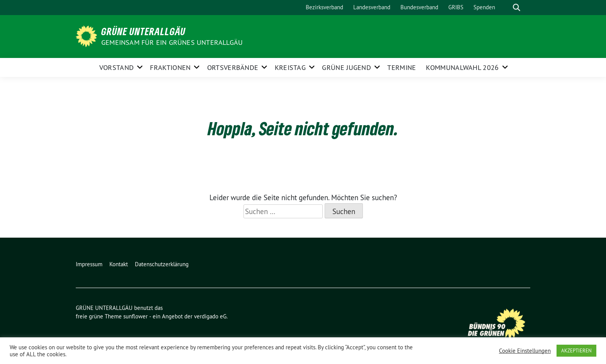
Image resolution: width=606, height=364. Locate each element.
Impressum (89, 264)
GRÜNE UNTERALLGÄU (143, 31)
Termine (402, 67)
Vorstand (117, 67)
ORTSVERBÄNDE (233, 67)
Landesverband (372, 7)
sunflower (135, 316)
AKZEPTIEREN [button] (576, 350)
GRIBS (456, 7)
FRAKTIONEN (170, 67)
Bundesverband (419, 7)
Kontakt (119, 264)
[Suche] (506, 8)
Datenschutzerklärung (162, 264)
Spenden (484, 7)
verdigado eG (210, 316)
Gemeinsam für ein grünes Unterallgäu (172, 42)
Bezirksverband (324, 7)
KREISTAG (290, 67)
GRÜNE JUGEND (346, 67)
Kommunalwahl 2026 (462, 67)
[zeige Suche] (517, 8)
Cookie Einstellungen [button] (525, 351)
